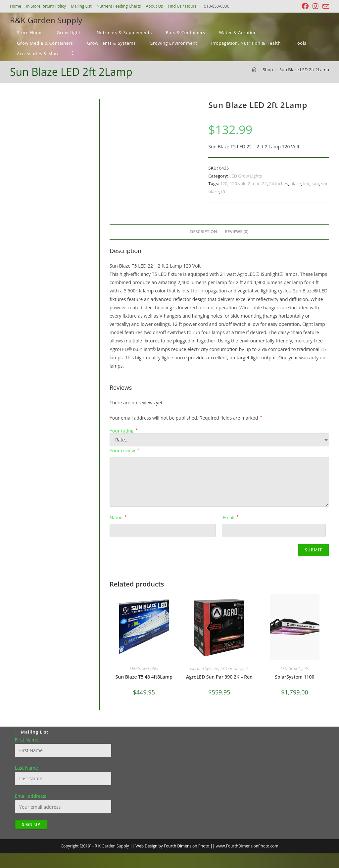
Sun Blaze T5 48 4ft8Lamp (144, 677)
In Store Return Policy (46, 6)
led (306, 183)
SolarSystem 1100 (295, 677)
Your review (124, 451)
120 (224, 183)
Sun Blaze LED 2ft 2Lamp (304, 70)
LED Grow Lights (245, 176)
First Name (27, 740)
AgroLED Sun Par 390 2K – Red (219, 677)
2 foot (254, 183)
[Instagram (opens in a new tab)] (315, 6)
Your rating (124, 431)
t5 (223, 191)
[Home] (254, 70)
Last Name (26, 768)
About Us (154, 6)
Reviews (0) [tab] (237, 232)
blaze (296, 183)
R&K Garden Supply (46, 20)
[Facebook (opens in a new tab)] (305, 6)
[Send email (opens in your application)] (325, 7)
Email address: (31, 796)
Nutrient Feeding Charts (119, 6)
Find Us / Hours (182, 6)
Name (118, 517)
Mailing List (81, 6)
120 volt (238, 183)
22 (264, 183)
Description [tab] (204, 232)
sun (315, 183)
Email (230, 517)
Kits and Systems (204, 668)
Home (16, 6)
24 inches (279, 183)
